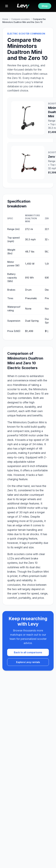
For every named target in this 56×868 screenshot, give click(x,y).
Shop (45, 6)
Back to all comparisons (28, 652)
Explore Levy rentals (28, 662)
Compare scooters (21, 19)
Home (5, 19)
